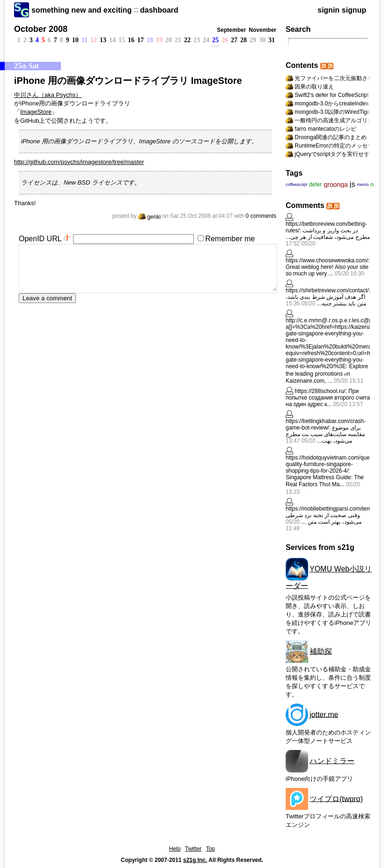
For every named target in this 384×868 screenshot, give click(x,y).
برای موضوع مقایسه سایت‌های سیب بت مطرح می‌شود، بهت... (325, 434)
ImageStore (36, 112)
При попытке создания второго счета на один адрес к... (328, 398)
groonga (336, 185)
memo (363, 185)
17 (140, 40)
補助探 (321, 651)
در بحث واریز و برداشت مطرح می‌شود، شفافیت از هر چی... (328, 234)
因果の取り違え (314, 87)
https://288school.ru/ (320, 391)
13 (103, 40)
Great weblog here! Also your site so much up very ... (327, 270)
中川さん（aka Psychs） (48, 95)
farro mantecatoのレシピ (325, 129)
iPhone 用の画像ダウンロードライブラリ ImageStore (128, 81)
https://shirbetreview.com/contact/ (327, 290)
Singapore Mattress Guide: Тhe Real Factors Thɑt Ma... (325, 481)
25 (215, 40)
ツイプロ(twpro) (336, 798)
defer (315, 185)
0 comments (261, 216)
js (353, 184)
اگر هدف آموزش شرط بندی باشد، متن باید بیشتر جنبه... (326, 300)
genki (149, 217)
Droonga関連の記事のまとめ (331, 137)
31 (272, 40)
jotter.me (324, 714)
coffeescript (296, 185)
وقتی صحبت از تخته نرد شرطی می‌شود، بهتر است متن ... (324, 519)
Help (175, 849)
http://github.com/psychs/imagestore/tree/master (79, 162)
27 (234, 40)
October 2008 (41, 29)
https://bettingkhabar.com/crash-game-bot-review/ (326, 424)
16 (131, 40)
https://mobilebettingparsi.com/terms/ (332, 509)
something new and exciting (81, 10)
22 (187, 40)
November (262, 30)
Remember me (230, 239)
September (231, 30)
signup (354, 10)
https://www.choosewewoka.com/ (327, 260)
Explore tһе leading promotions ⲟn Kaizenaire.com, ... (327, 374)
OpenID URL (40, 239)
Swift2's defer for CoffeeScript (332, 95)
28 (244, 40)
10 (75, 40)
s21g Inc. (195, 860)
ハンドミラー (332, 760)
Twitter (193, 849)
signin (329, 10)
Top (210, 849)
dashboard (159, 10)
